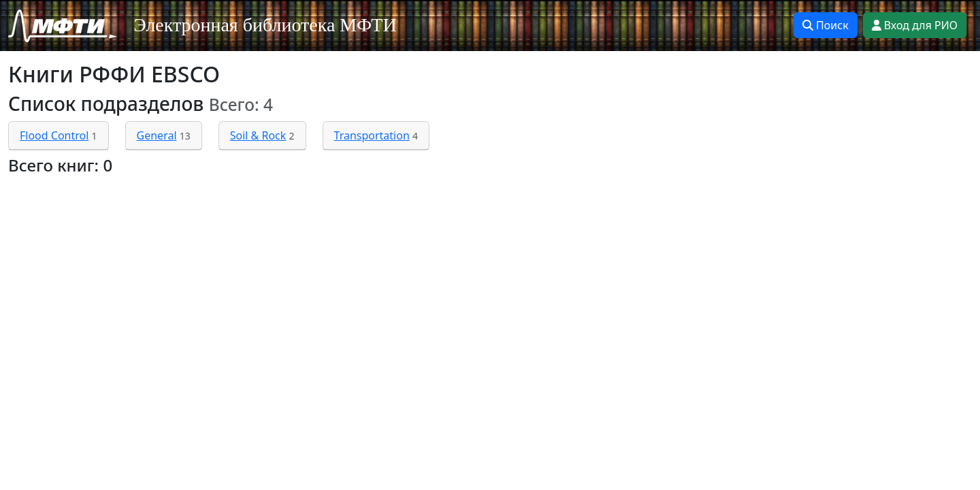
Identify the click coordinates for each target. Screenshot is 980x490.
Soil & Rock (258, 135)
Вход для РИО (915, 25)
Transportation (372, 135)
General (157, 135)
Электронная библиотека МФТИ (265, 25)
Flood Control (54, 135)
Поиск (826, 25)
